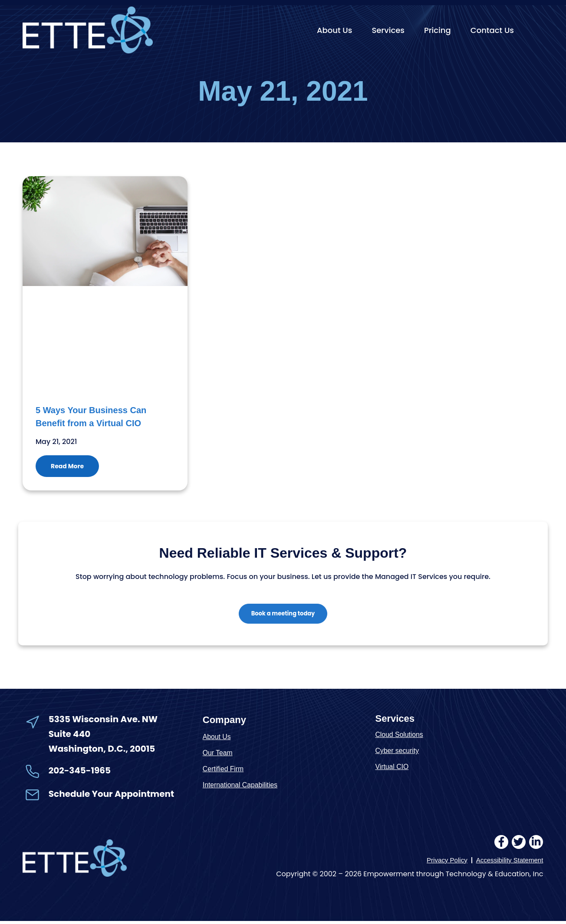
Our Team (219, 755)
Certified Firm (225, 771)
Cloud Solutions (401, 737)
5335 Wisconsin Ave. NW (104, 721)
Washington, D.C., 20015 (102, 751)
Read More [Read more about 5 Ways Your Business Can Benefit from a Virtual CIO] (67, 466)
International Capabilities (243, 787)
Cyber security (399, 753)
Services (388, 30)
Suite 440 (69, 736)
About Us (334, 30)
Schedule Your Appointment (111, 796)
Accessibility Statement (508, 863)
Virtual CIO (393, 769)
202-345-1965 (80, 773)
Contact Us (492, 30)
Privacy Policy (442, 863)
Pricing (438, 30)
